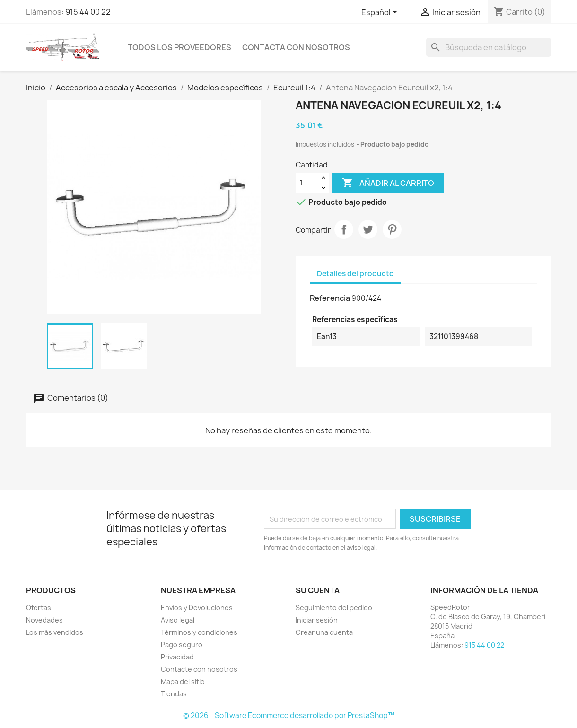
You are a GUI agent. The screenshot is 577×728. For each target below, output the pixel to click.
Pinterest (392, 229)
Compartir (344, 229)
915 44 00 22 (88, 12)
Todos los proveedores (179, 47)
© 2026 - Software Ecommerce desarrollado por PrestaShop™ (289, 715)
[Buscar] (489, 47)
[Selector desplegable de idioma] (381, 13)
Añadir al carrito (388, 183)
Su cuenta (318, 590)
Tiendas (174, 694)
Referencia (330, 298)
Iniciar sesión (317, 620)
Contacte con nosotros (199, 669)
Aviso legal (178, 620)
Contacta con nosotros (296, 47)
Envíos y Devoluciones (197, 608)
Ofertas (39, 608)
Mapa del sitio (183, 681)
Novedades (44, 620)
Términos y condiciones (199, 632)
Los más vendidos (55, 632)
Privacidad (177, 657)
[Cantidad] (307, 183)
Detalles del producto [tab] (355, 274)
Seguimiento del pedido (334, 608)
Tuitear (368, 229)
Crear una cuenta (324, 632)
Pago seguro (182, 645)
